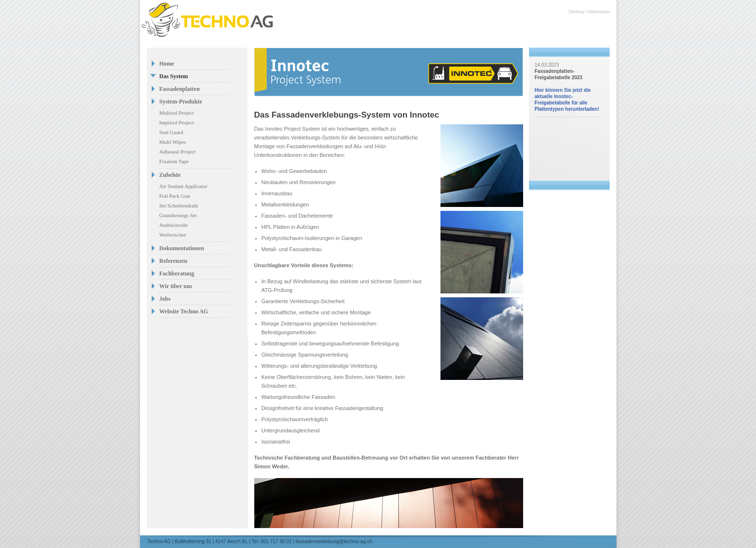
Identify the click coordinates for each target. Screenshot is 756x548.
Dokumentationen (182, 248)
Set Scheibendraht (179, 205)
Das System (174, 76)
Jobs (165, 299)
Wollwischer (173, 235)
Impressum (599, 11)
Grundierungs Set (178, 215)
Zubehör (170, 175)
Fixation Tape (174, 161)
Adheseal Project (178, 152)
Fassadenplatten (180, 89)
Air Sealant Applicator (184, 186)
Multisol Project (177, 113)
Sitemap (576, 11)
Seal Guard (171, 132)
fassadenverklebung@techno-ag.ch (334, 541)
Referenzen (174, 261)
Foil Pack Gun (175, 196)
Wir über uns (176, 286)
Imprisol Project (177, 122)
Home (167, 64)
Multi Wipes (173, 142)
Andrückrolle (174, 225)
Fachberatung (177, 274)
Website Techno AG (184, 311)
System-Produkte (181, 102)
